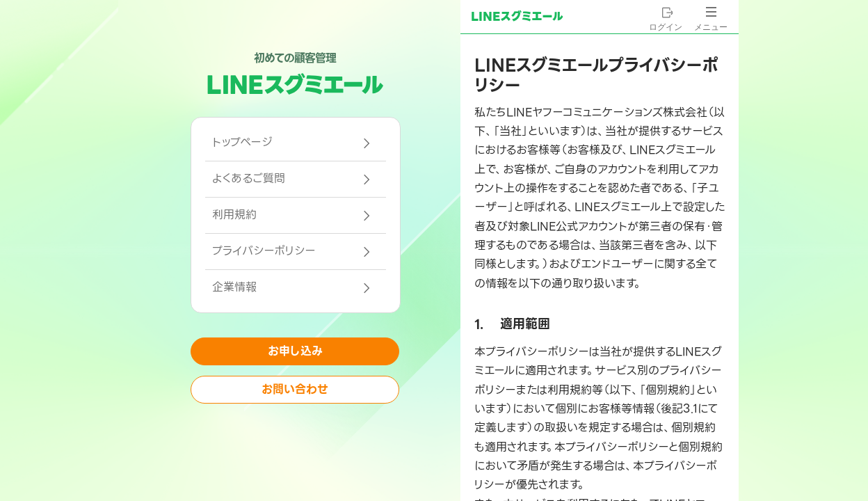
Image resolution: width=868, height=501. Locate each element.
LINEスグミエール (517, 16)
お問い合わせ (295, 389)
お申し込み (295, 351)
